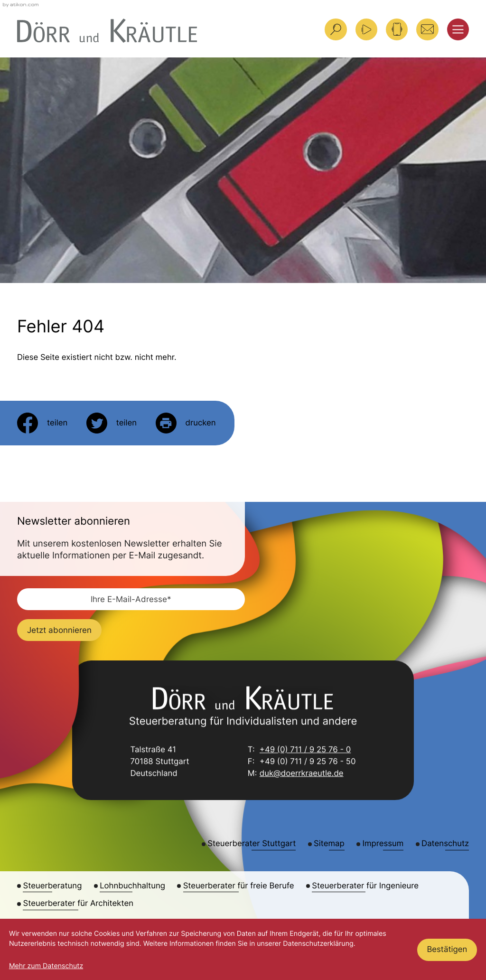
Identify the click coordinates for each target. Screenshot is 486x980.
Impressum (383, 844)
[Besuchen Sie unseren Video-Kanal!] (366, 29)
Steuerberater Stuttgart (252, 844)
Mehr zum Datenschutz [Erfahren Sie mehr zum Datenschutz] (46, 966)
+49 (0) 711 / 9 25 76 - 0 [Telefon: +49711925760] (305, 750)
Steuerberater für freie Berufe (239, 886)
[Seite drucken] (186, 423)
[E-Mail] (131, 599)
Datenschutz (445, 844)
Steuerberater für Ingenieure (365, 886)
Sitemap (329, 844)
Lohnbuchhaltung (132, 886)
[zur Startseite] (107, 31)
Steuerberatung (52, 886)
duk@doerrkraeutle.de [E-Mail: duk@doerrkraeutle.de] (302, 774)
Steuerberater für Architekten (78, 904)
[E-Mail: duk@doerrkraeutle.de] (427, 29)
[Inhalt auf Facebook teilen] (42, 423)
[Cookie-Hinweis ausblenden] (447, 950)
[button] (397, 29)
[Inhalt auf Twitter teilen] (112, 423)
